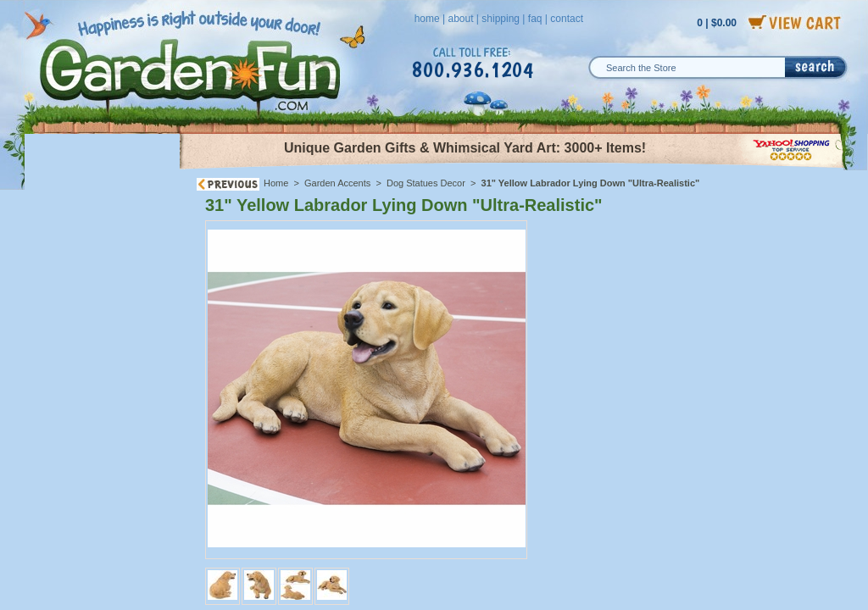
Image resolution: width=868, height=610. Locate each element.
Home (276, 183)
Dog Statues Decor (426, 183)
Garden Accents (337, 183)
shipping (501, 19)
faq (535, 19)
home (427, 19)
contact (567, 19)
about (460, 19)
